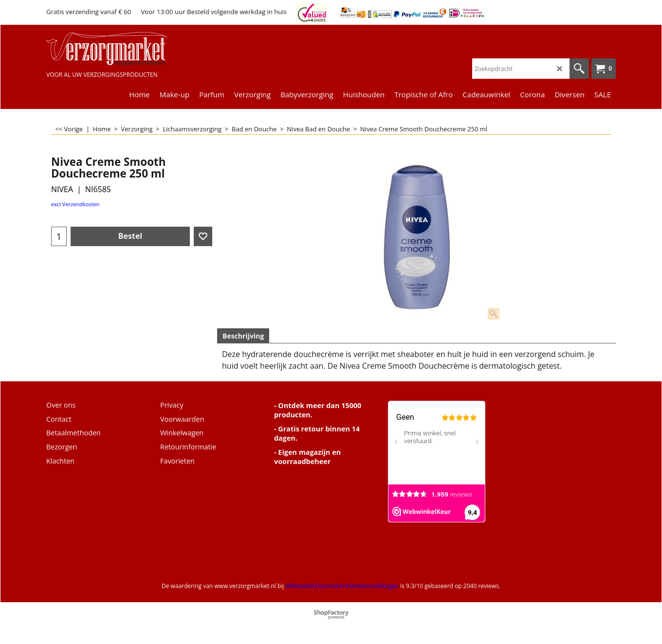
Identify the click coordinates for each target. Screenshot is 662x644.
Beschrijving (243, 336)
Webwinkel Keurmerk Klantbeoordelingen (342, 586)
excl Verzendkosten (75, 204)
